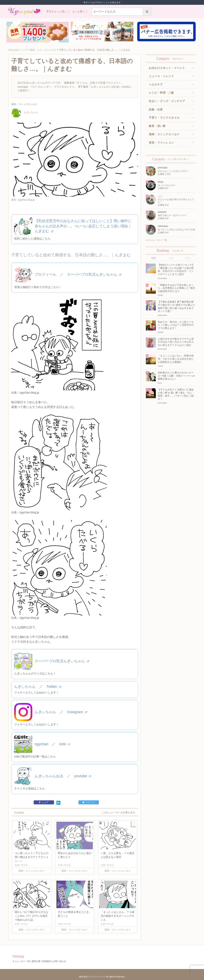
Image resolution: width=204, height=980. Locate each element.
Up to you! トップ (18, 50)
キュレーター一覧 (156, 240)
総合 (188, 258)
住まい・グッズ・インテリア (167, 101)
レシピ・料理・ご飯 (161, 93)
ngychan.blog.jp (29, 393)
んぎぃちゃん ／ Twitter (38, 687)
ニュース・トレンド (161, 76)
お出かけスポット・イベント (167, 68)
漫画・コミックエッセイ (43, 50)
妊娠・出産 (156, 109)
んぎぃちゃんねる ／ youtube (63, 776)
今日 (153, 258)
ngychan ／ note (52, 744)
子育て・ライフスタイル (164, 118)
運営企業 (36, 961)
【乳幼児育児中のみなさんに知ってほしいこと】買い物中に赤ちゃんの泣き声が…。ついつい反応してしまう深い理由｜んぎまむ (83, 226)
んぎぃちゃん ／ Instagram (61, 712)
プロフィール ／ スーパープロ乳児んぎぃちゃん (78, 274)
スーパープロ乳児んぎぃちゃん (62, 661)
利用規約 (47, 961)
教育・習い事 (157, 126)
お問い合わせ (59, 961)
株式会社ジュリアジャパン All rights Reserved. (102, 977)
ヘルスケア (156, 84)
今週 (171, 258)
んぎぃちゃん (25, 112)
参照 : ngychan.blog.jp (23, 200)
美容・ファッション (161, 143)
